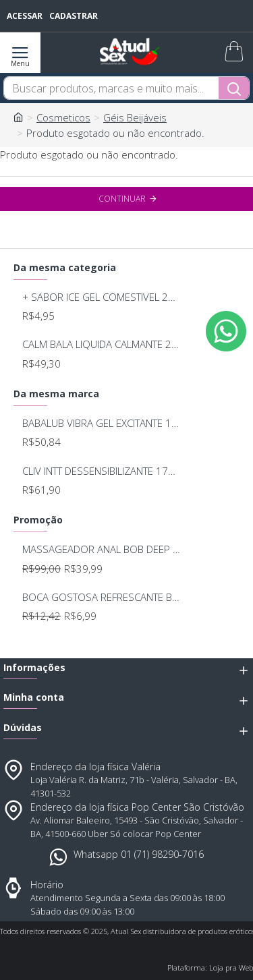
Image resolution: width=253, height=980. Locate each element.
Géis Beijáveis (135, 117)
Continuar (122, 199)
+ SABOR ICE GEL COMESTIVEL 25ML (102, 297)
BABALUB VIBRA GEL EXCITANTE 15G (102, 423)
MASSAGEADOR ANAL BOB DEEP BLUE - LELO (102, 549)
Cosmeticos (63, 117)
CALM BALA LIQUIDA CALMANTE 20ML (102, 344)
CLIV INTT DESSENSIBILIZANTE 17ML (102, 471)
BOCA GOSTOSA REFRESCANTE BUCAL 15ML (102, 597)
